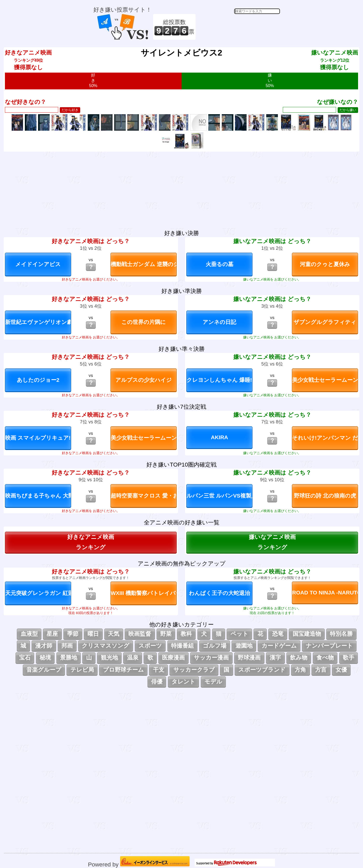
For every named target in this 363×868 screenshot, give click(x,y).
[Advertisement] (239, 27)
